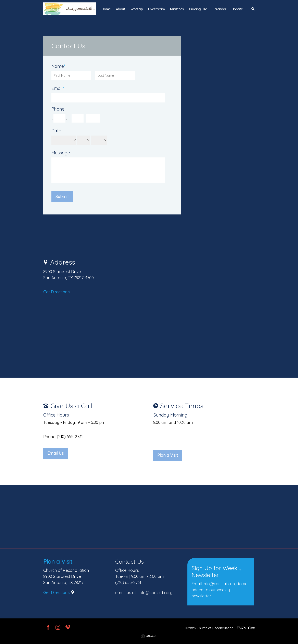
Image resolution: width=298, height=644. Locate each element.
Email (58, 88)
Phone (58, 109)
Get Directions (56, 292)
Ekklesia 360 (149, 636)
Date (56, 131)
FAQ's (241, 628)
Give (251, 628)
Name (58, 66)
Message (61, 153)
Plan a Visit (168, 455)
